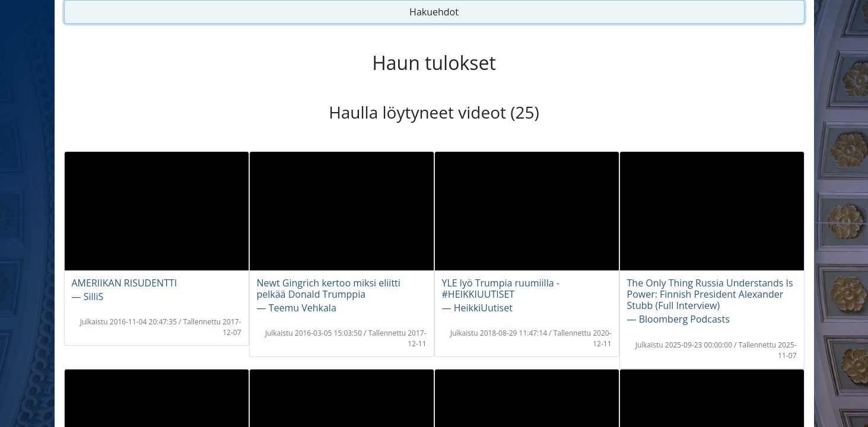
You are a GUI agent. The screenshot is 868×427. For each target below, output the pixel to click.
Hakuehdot (434, 12)
